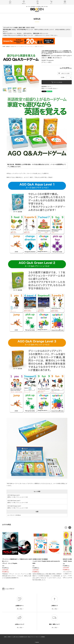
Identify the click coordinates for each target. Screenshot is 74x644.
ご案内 (5, 637)
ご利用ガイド (10, 637)
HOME (4, 47)
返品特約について (46, 86)
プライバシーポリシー (35, 637)
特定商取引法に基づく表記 (25, 637)
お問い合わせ (16, 637)
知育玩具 (8, 47)
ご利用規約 (43, 637)
